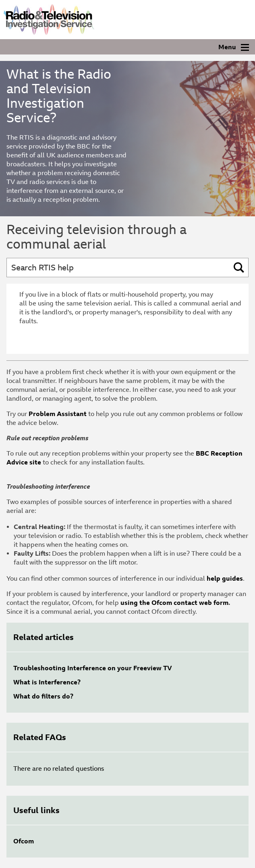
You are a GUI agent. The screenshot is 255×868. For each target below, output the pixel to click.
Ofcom (24, 841)
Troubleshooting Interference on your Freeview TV (93, 668)
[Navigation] (127, 47)
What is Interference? (47, 682)
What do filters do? (43, 696)
